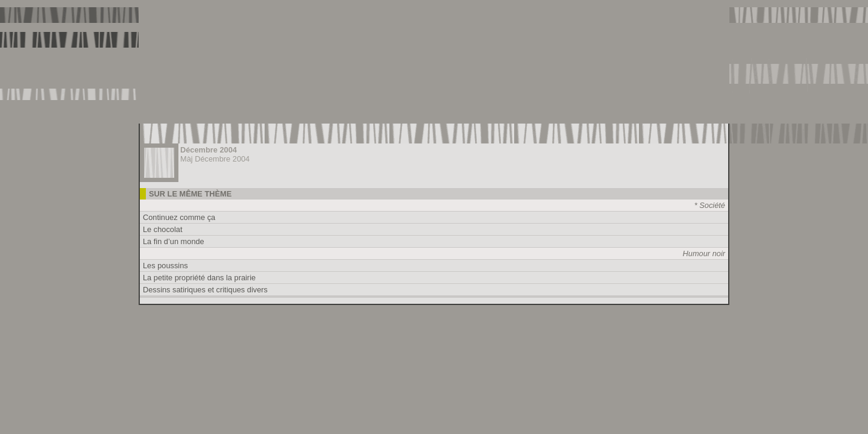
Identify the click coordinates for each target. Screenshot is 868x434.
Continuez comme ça (179, 217)
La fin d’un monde (174, 241)
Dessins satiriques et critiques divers (205, 290)
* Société (710, 205)
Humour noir (704, 253)
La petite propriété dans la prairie (199, 278)
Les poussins (165, 266)
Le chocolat (162, 229)
